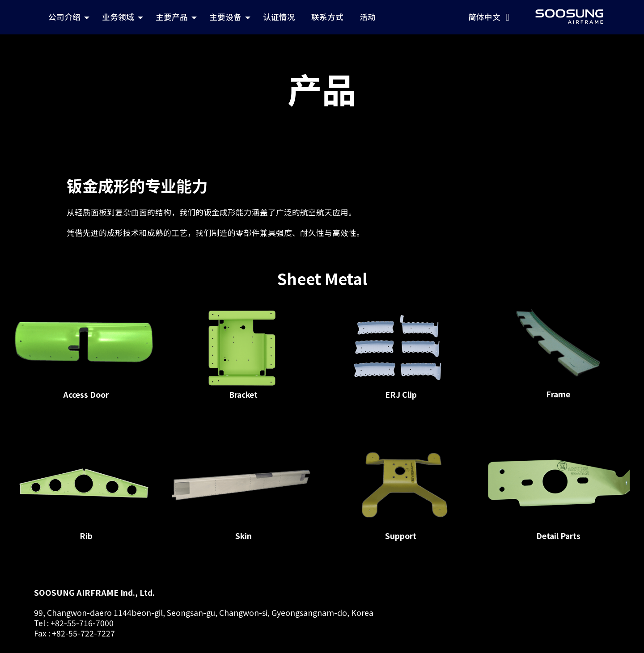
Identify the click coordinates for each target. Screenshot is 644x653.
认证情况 (376, 15)
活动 (461, 15)
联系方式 (422, 15)
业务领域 (213, 15)
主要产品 (267, 15)
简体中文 (586, 15)
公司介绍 (159, 15)
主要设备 (320, 15)
